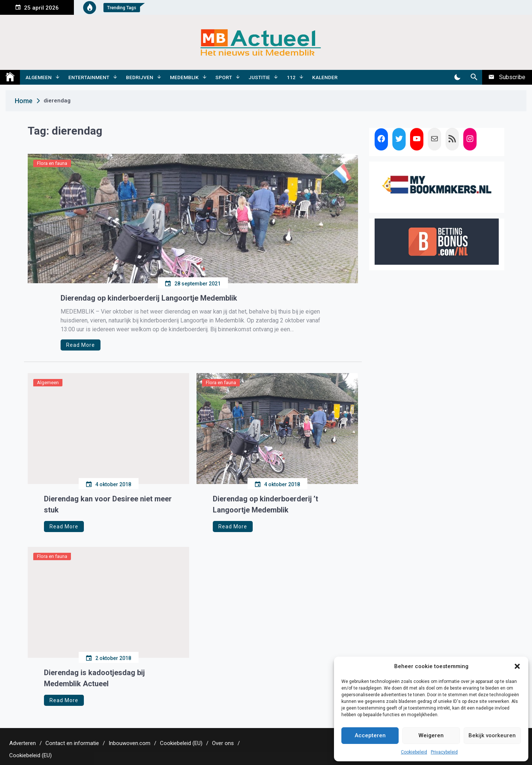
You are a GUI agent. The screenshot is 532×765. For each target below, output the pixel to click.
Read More (81, 345)
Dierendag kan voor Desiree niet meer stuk (108, 504)
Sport (224, 77)
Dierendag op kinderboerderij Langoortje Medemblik (149, 298)
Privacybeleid (444, 752)
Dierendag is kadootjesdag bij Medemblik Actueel (94, 678)
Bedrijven (140, 77)
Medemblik (184, 77)
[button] (517, 666)
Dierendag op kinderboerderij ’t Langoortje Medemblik (265, 504)
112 (291, 77)
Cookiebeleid (414, 752)
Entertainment (89, 77)
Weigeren (431, 735)
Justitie (259, 77)
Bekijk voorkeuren (492, 735)
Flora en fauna (52, 163)
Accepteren (370, 735)
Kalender (325, 77)
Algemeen (39, 77)
